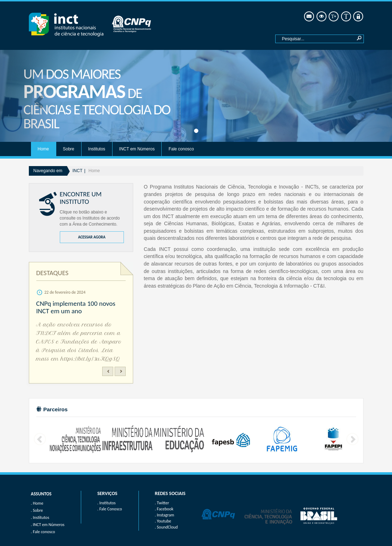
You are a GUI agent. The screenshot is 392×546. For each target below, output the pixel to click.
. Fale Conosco (109, 509)
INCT (78, 171)
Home (43, 149)
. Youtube (163, 521)
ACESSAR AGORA (92, 237)
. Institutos (106, 503)
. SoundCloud (166, 527)
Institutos (97, 149)
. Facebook (164, 509)
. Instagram (164, 515)
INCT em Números (137, 149)
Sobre (69, 149)
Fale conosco (181, 149)
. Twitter (162, 503)
